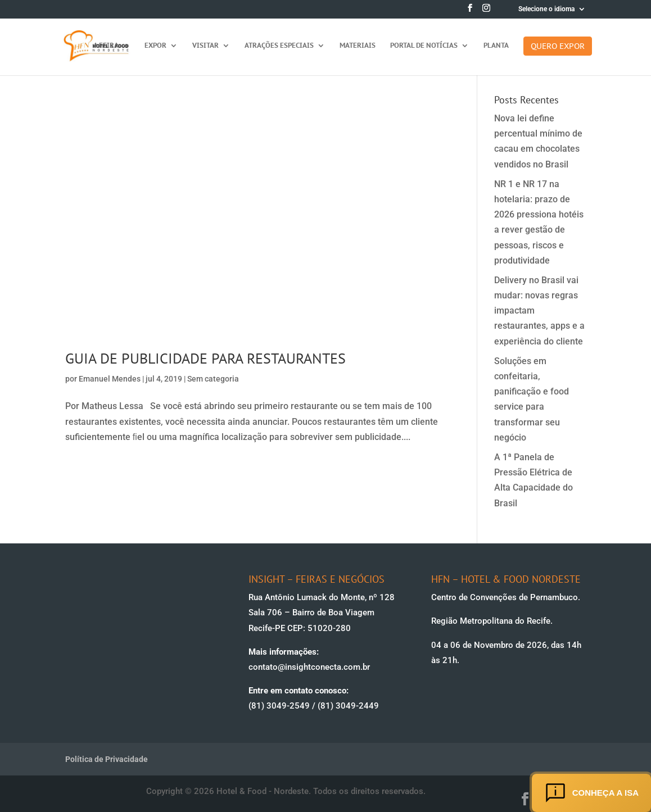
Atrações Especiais (279, 46)
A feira (106, 46)
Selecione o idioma (546, 9)
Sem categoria (213, 379)
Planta (496, 46)
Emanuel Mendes (110, 379)
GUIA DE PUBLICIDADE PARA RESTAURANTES (205, 358)
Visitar (205, 46)
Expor (155, 46)
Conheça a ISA (591, 793)
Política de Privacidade (107, 759)
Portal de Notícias (424, 46)
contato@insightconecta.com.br (309, 667)
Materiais (358, 46)
